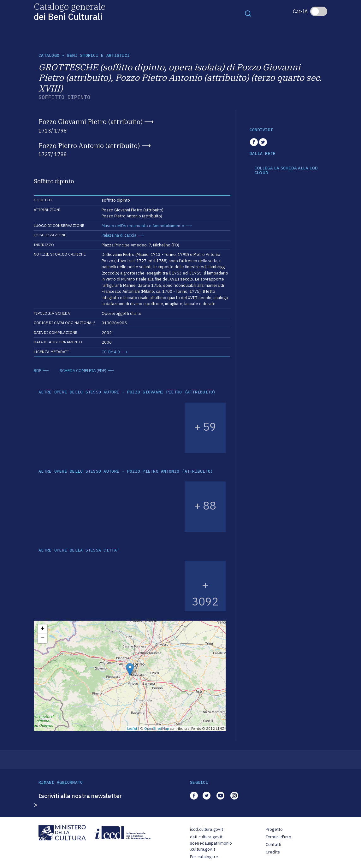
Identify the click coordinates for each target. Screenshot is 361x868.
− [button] (42, 639)
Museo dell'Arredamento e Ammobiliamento (143, 226)
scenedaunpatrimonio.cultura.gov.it (211, 846)
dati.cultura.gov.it (206, 837)
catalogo (49, 55)
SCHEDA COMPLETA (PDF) (83, 371)
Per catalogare (204, 857)
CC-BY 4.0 (111, 352)
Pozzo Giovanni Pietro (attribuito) (91, 121)
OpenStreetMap (157, 729)
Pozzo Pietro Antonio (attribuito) (89, 145)
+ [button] (42, 629)
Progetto (274, 829)
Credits (273, 852)
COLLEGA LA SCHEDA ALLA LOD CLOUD (286, 171)
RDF (38, 371)
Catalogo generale (70, 11)
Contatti (273, 844)
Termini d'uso (278, 837)
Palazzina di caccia (119, 235)
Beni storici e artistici (98, 55)
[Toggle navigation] (248, 13)
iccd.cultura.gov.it (207, 829)
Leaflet (132, 729)
